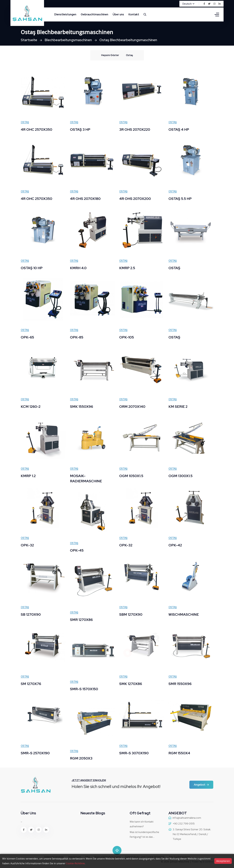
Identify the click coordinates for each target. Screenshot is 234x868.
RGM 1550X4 (179, 753)
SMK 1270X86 (131, 684)
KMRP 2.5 (127, 268)
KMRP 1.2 (28, 476)
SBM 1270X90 (131, 614)
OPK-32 (28, 545)
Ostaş (25, 122)
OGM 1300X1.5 (181, 476)
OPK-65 (28, 337)
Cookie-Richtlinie (75, 863)
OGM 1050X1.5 (131, 476)
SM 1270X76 (31, 684)
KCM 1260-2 (31, 407)
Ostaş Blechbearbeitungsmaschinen (131, 40)
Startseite (29, 40)
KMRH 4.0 (78, 268)
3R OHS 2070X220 (135, 129)
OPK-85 (77, 337)
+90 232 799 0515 (184, 824)
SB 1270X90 (31, 614)
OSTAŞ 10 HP (32, 268)
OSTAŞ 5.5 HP (180, 199)
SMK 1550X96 (82, 407)
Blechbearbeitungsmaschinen (70, 40)
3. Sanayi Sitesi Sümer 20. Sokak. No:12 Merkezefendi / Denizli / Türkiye (192, 834)
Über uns (118, 14)
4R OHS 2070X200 (136, 199)
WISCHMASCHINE (184, 614)
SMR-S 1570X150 (84, 689)
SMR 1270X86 (82, 620)
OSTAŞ (175, 268)
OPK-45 (77, 550)
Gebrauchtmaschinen (94, 14)
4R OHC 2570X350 (37, 129)
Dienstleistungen (65, 14)
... (21, 821)
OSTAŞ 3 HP (80, 129)
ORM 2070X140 (133, 407)
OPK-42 (175, 545)
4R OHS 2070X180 (86, 199)
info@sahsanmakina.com (187, 818)
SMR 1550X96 (180, 684)
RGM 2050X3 (81, 758)
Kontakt (134, 14)
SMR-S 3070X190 (134, 753)
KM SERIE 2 (178, 407)
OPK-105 (127, 337)
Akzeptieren (223, 861)
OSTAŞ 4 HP (179, 129)
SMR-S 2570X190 (36, 753)
